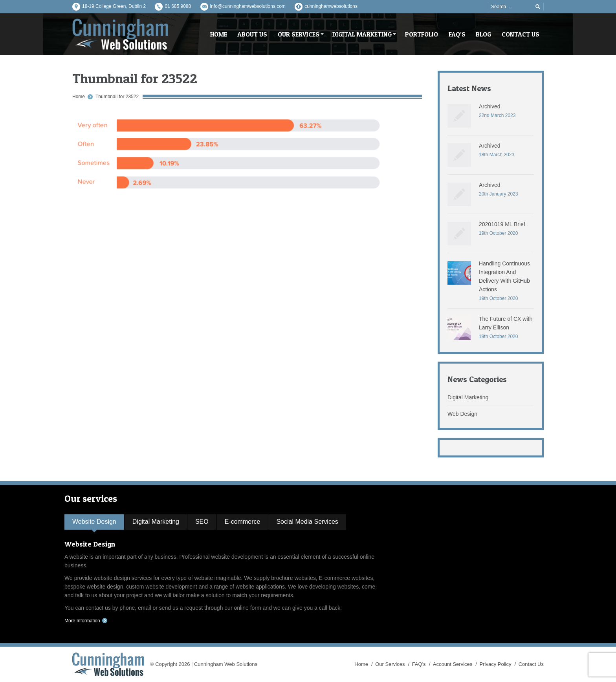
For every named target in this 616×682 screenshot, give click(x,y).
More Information (82, 621)
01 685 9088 (178, 6)
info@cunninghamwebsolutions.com (248, 6)
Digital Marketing (468, 397)
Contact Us (531, 664)
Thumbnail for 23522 (117, 97)
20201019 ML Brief (502, 224)
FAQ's (419, 664)
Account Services (453, 664)
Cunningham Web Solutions (226, 664)
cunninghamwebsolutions (331, 6)
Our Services (390, 664)
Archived (489, 106)
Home (79, 97)
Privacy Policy (496, 664)
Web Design (462, 414)
